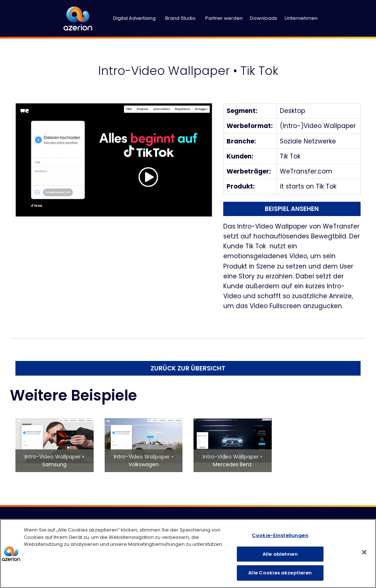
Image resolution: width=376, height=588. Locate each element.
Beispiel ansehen (292, 209)
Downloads (264, 18)
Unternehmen (301, 18)
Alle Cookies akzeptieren (280, 573)
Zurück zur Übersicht (188, 368)
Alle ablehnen (280, 554)
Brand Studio (180, 18)
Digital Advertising (134, 18)
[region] (188, 554)
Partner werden (224, 18)
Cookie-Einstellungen (280, 535)
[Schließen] (364, 552)
